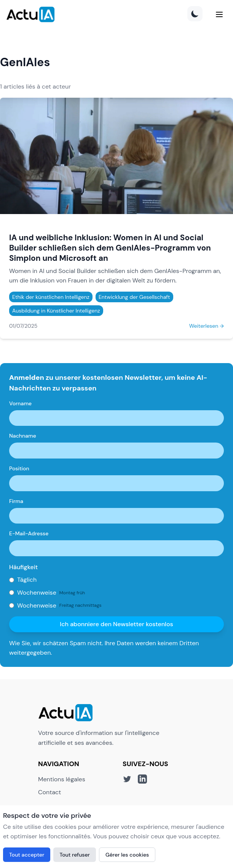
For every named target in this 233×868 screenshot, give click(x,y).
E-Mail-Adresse (29, 533)
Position (19, 468)
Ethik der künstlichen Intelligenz (51, 297)
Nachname (23, 436)
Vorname (20, 403)
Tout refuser (75, 855)
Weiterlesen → (207, 326)
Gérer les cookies (127, 855)
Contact (49, 792)
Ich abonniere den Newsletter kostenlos (116, 624)
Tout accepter (27, 855)
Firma (16, 501)
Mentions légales (62, 779)
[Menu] (219, 14)
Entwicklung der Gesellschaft (134, 297)
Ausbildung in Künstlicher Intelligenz (56, 311)
